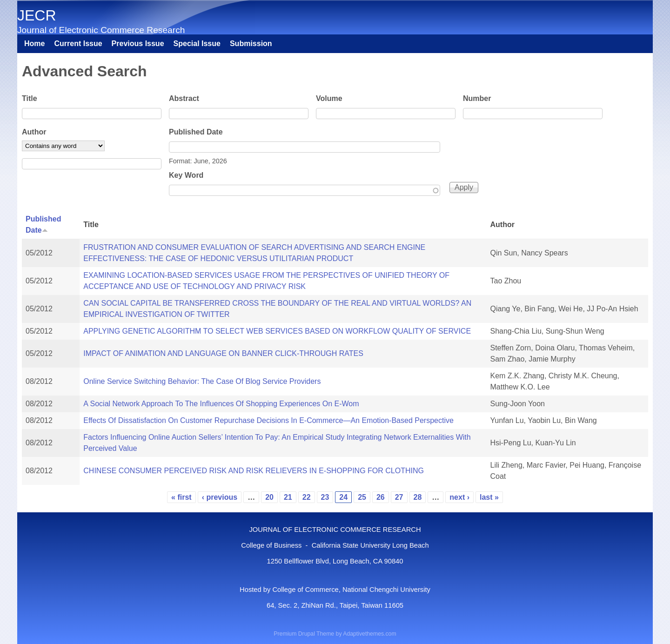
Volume (329, 98)
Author (34, 132)
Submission (251, 44)
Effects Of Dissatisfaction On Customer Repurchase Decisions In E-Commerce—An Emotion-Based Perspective (268, 420)
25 (362, 497)
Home (34, 44)
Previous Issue (138, 44)
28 (418, 497)
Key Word (186, 175)
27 (399, 497)
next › (459, 497)
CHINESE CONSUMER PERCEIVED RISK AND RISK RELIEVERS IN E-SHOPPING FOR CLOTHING (254, 471)
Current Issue (78, 44)
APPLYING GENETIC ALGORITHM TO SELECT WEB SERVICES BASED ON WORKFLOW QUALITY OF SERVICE (277, 331)
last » (489, 497)
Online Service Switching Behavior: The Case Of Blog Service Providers (202, 381)
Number (477, 98)
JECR (37, 15)
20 (269, 497)
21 (288, 497)
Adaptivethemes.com (369, 634)
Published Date (196, 132)
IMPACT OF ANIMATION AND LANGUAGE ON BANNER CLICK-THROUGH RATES (223, 353)
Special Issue (197, 44)
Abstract (184, 98)
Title (30, 98)
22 (307, 497)
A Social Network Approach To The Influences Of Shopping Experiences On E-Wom (221, 404)
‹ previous (220, 497)
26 (381, 497)
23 (325, 497)
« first (181, 497)
